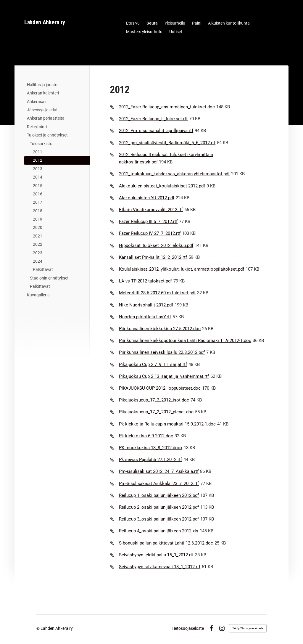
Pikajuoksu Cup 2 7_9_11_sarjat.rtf (153, 364)
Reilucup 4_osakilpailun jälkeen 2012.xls (159, 531)
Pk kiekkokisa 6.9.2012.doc (146, 436)
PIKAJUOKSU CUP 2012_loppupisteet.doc (160, 388)
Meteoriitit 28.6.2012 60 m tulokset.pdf (157, 293)
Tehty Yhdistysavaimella (248, 628)
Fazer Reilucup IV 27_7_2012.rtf (150, 233)
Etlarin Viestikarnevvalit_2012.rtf (151, 210)
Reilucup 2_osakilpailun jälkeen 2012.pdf (159, 507)
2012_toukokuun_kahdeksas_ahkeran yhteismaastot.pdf (174, 174)
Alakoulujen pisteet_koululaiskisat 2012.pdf (162, 186)
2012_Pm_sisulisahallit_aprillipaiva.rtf (156, 131)
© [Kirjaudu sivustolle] (38, 628)
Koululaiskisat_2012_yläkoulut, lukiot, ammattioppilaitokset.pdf (182, 269)
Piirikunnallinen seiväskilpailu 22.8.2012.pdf (162, 352)
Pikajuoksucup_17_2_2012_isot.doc (154, 400)
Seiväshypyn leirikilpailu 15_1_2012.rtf (156, 555)
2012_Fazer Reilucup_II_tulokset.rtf (153, 119)
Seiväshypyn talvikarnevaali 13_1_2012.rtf (160, 567)
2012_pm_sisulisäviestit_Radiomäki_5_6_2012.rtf (167, 143)
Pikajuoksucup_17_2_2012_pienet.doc (156, 412)
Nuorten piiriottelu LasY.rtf (145, 317)
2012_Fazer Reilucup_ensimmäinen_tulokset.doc (167, 107)
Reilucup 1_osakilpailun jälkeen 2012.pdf (159, 495)
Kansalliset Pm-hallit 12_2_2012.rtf (153, 257)
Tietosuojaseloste (188, 628)
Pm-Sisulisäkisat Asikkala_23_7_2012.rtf (159, 484)
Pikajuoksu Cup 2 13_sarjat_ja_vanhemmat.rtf (164, 376)
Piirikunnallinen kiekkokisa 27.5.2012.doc (160, 329)
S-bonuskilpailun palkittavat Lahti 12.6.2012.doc (166, 543)
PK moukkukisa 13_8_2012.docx (151, 448)
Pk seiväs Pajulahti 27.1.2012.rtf (150, 460)
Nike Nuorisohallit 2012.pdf (146, 305)
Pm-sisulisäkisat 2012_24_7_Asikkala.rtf (159, 471)
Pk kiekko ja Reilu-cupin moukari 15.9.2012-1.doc (167, 424)
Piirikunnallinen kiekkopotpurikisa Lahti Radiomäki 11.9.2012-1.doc (185, 341)
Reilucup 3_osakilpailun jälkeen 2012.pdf (159, 519)
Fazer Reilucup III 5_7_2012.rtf (148, 221)
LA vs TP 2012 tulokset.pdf (145, 281)
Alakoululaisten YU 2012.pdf (147, 198)
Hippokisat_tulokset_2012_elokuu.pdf (156, 245)
